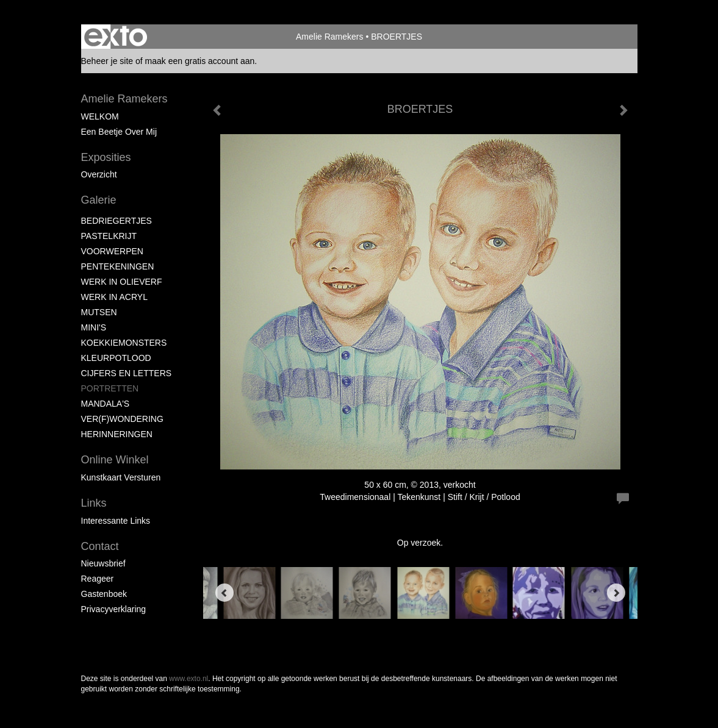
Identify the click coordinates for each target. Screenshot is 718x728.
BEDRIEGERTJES (117, 221)
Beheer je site (107, 61)
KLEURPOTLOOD (116, 358)
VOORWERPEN (112, 251)
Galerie (99, 200)
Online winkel (115, 460)
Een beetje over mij (119, 132)
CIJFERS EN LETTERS (127, 373)
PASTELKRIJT (109, 236)
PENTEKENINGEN (118, 266)
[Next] (616, 593)
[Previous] (224, 593)
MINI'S (94, 327)
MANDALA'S (106, 404)
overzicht (99, 174)
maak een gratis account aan (200, 61)
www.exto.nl (188, 679)
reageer (98, 579)
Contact (100, 546)
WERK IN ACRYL (114, 297)
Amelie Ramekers (329, 37)
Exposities (106, 157)
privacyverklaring (114, 609)
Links (94, 503)
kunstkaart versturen (121, 477)
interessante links (116, 521)
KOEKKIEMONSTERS (124, 343)
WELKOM (100, 116)
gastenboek (104, 594)
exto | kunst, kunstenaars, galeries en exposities (116, 37)
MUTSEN (99, 312)
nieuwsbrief (103, 563)
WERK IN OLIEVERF (122, 282)
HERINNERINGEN (117, 434)
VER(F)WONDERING (122, 419)
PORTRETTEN (110, 388)
